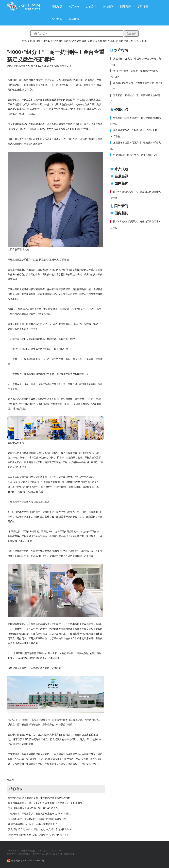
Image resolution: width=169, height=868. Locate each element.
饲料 (38, 41)
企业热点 (57, 19)
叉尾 (84, 41)
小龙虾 (111, 41)
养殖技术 (74, 19)
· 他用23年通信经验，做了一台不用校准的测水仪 (32, 824)
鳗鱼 (105, 41)
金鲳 (79, 41)
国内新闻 (108, 6)
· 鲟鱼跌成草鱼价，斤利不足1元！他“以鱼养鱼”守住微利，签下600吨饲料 (44, 803)
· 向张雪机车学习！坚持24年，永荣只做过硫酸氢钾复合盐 (37, 819)
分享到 (10, 780)
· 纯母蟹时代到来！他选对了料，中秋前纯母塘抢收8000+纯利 (39, 798)
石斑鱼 (67, 41)
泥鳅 (100, 41)
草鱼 (136, 41)
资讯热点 (57, 6)
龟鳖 (126, 41)
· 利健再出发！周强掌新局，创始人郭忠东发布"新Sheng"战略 (39, 813)
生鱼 (131, 41)
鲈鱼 (74, 41)
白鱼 (51, 41)
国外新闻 (125, 6)
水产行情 (143, 6)
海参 (121, 41)
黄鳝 (95, 41)
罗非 (142, 41)
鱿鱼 (24, 41)
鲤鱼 (56, 41)
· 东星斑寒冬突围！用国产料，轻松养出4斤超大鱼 (32, 808)
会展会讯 (91, 6)
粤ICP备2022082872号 (49, 851)
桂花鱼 (44, 41)
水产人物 (74, 6)
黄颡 (89, 41)
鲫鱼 (61, 41)
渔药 (33, 41)
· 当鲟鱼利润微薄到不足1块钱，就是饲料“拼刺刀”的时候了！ (38, 835)
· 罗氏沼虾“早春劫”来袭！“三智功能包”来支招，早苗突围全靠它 (39, 829)
